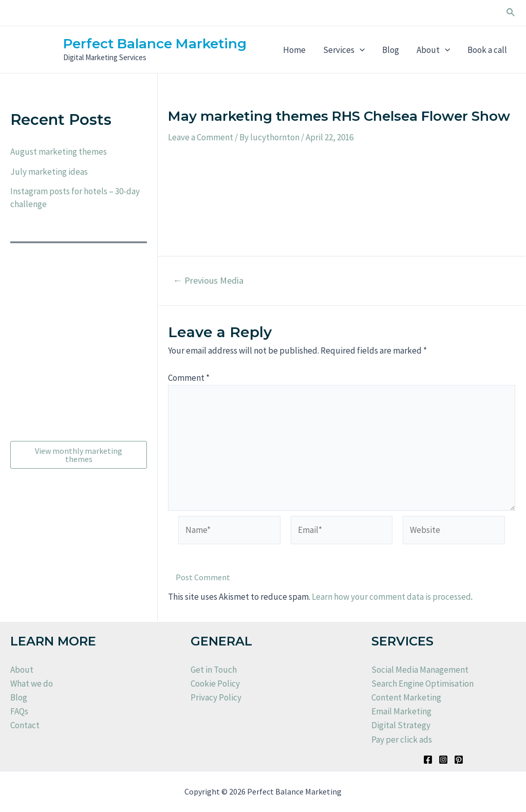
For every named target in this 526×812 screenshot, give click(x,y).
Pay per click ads (402, 740)
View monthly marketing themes (79, 455)
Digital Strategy (401, 725)
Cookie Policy (215, 684)
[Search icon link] (511, 13)
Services (344, 50)
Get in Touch (214, 670)
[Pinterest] (459, 760)
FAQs (19, 711)
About (433, 50)
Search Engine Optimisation (422, 684)
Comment (189, 378)
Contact (25, 725)
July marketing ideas (49, 172)
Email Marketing (401, 711)
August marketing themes (59, 152)
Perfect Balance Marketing (155, 44)
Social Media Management (420, 670)
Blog (391, 50)
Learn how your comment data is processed (391, 597)
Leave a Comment (201, 137)
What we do (32, 684)
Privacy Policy (216, 697)
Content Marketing (406, 697)
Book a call (487, 50)
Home (294, 50)
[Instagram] (443, 760)
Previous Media (208, 281)
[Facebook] (428, 760)
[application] (360, 50)
